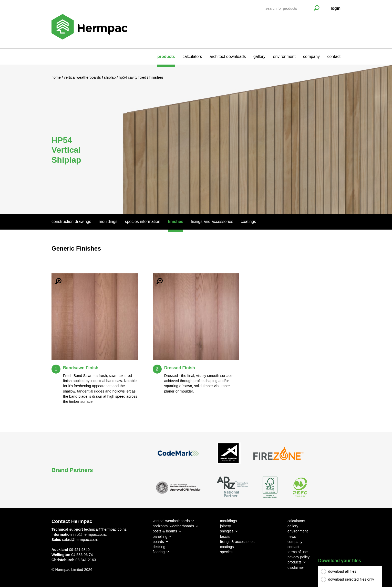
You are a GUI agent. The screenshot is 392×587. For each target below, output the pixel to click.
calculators (192, 56)
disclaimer (296, 568)
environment (284, 56)
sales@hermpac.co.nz (81, 540)
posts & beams (165, 531)
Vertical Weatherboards (83, 77)
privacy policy (298, 557)
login (336, 8)
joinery (225, 526)
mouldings (229, 521)
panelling (160, 537)
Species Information (143, 222)
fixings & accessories (237, 542)
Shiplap (110, 77)
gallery (259, 56)
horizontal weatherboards (173, 526)
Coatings (249, 222)
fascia (225, 537)
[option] (196, 139)
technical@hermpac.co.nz (105, 529)
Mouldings (108, 222)
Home (57, 77)
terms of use (298, 552)
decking (159, 547)
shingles (227, 531)
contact (334, 56)
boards (158, 542)
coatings (227, 547)
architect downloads (228, 56)
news (292, 537)
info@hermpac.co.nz (90, 534)
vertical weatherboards (171, 521)
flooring (159, 552)
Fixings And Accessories (212, 222)
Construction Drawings (71, 222)
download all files (342, 571)
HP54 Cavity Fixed (133, 77)
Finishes (176, 222)
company (311, 56)
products (166, 56)
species (226, 552)
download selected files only (351, 579)
